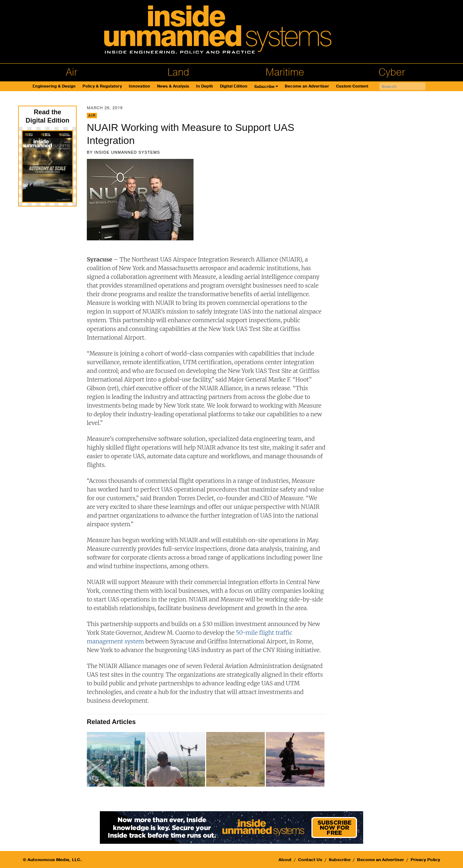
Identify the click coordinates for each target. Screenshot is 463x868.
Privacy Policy (425, 860)
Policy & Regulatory (102, 86)
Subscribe (264, 87)
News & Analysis (173, 86)
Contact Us (310, 860)
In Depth (205, 86)
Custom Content (352, 86)
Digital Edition (234, 86)
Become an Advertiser (307, 86)
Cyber (392, 72)
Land (178, 72)
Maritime (285, 72)
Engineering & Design (54, 86)
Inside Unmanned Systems (127, 152)
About (285, 860)
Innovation (139, 86)
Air (72, 72)
